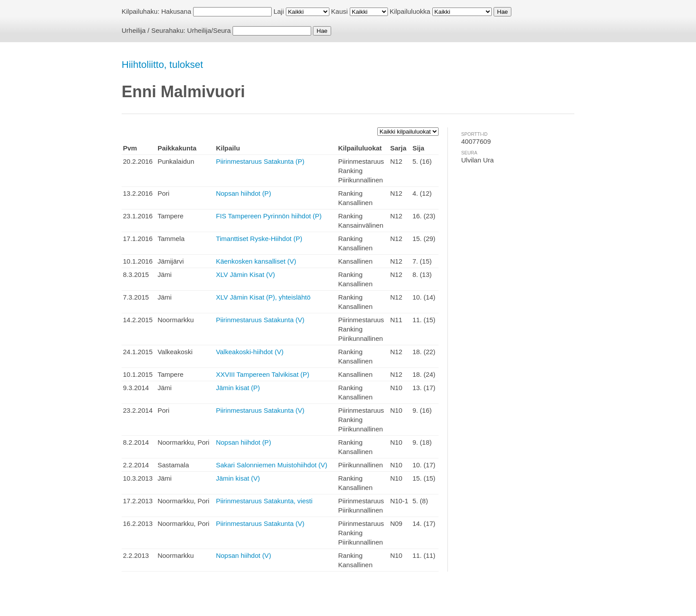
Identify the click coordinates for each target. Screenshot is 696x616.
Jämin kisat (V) (238, 478)
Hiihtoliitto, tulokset (162, 65)
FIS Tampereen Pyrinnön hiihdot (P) (269, 216)
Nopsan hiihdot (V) (243, 555)
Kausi (340, 11)
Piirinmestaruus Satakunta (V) (260, 320)
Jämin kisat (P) (238, 388)
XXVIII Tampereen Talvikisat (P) (262, 374)
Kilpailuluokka (410, 11)
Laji (279, 11)
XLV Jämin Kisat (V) (245, 274)
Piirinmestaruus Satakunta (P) (260, 161)
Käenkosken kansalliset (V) (256, 261)
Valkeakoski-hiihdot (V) (249, 352)
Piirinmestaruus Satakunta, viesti (264, 501)
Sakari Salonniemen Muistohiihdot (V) (271, 465)
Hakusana (176, 11)
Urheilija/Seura (209, 30)
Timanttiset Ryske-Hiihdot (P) (259, 239)
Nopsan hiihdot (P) (243, 193)
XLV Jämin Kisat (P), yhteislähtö (263, 297)
